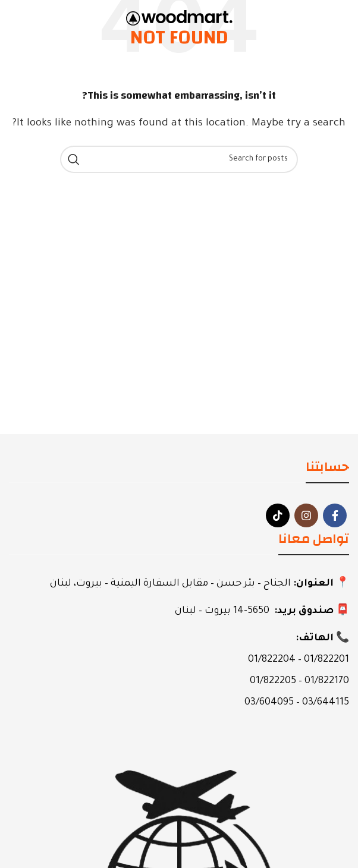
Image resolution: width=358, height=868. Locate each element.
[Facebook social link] (335, 515)
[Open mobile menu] (326, 18)
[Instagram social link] (306, 515)
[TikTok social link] (278, 515)
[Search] (179, 159)
